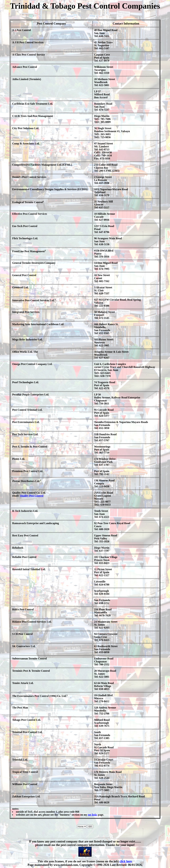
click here (126, 861)
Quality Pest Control (32, 496)
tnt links (92, 815)
